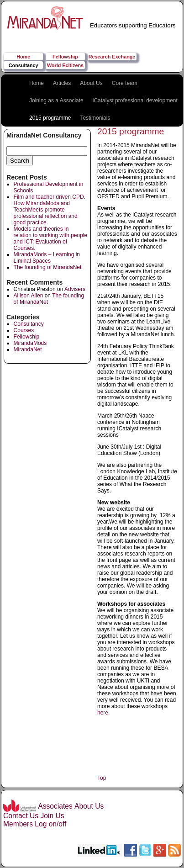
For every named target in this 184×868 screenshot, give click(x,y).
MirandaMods (30, 343)
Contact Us (21, 816)
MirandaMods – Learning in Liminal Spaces (47, 258)
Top (102, 778)
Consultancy (24, 65)
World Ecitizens (65, 65)
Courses (24, 330)
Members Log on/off (35, 824)
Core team (125, 83)
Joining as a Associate (56, 101)
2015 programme (50, 118)
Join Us (52, 816)
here (103, 713)
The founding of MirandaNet (48, 267)
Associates (55, 806)
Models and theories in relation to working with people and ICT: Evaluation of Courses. (50, 238)
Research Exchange (112, 57)
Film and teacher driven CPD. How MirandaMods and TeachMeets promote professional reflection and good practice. (50, 210)
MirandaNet (28, 349)
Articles (62, 83)
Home (23, 57)
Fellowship (65, 57)
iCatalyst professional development (135, 101)
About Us (91, 83)
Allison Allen (29, 296)
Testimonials (95, 118)
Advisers (75, 289)
